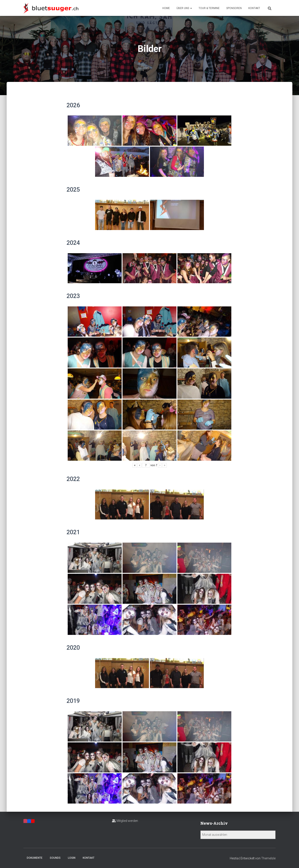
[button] (191, 8)
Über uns (184, 8)
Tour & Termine (209, 8)
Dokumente (35, 858)
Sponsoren (234, 8)
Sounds (55, 858)
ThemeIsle (268, 858)
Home (166, 8)
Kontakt (254, 8)
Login (72, 858)
